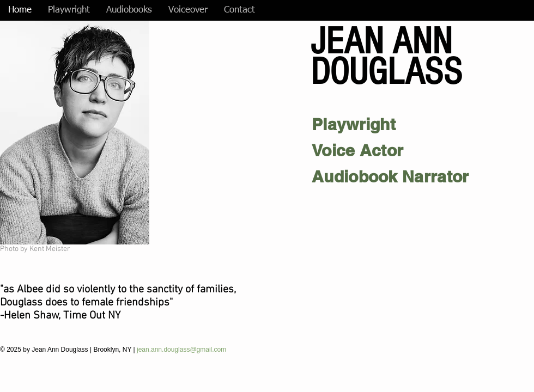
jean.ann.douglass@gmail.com (183, 350)
